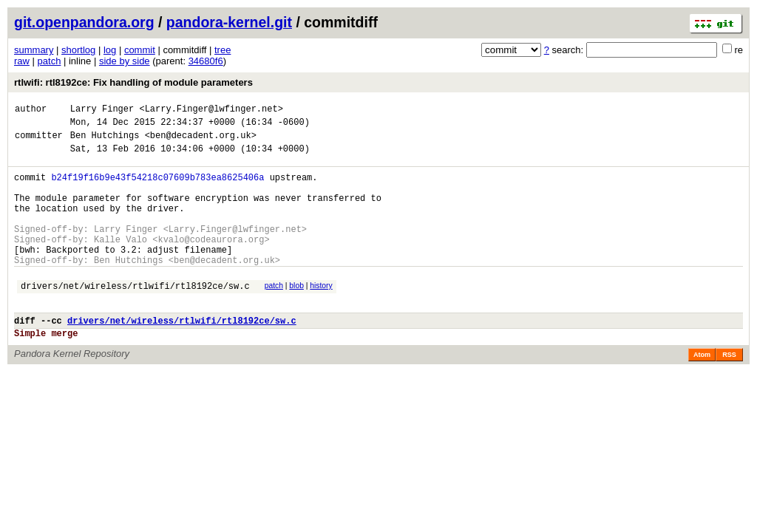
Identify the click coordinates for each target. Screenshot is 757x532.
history (321, 314)
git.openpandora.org (84, 22)
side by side (125, 61)
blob (296, 314)
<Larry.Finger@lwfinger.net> (211, 110)
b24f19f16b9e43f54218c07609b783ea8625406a (157, 188)
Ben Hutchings (105, 141)
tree (223, 50)
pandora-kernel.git (229, 22)
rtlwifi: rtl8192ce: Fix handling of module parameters (133, 82)
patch (50, 61)
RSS (729, 392)
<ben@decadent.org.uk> (201, 141)
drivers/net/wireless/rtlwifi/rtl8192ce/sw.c (135, 317)
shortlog (78, 50)
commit (140, 50)
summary (34, 50)
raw (22, 61)
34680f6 (206, 61)
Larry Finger (102, 110)
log (110, 50)
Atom (702, 392)
